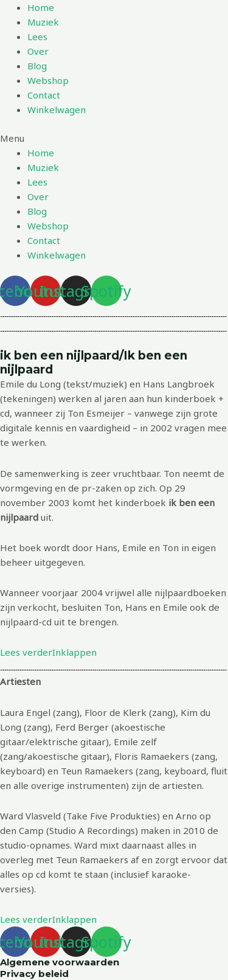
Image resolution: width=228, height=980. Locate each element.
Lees (37, 36)
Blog (37, 66)
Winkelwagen (57, 109)
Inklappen (74, 652)
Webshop (48, 80)
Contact (44, 95)
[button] (114, 138)
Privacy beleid (34, 974)
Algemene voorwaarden (60, 962)
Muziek (43, 22)
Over (38, 51)
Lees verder (26, 652)
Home (41, 7)
